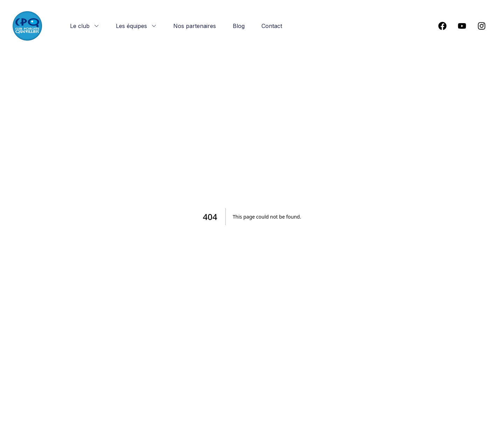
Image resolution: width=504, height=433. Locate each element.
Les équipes (136, 26)
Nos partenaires (195, 26)
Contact (272, 26)
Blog (239, 26)
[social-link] (442, 26)
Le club (85, 26)
